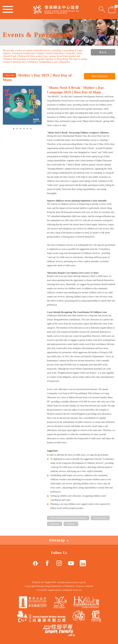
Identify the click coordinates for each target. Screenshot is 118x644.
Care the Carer (100, 518)
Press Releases (100, 76)
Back (103, 52)
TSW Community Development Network (68, 518)
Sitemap (59, 540)
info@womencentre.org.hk (72, 582)
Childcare (71, 524)
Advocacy (55, 524)
